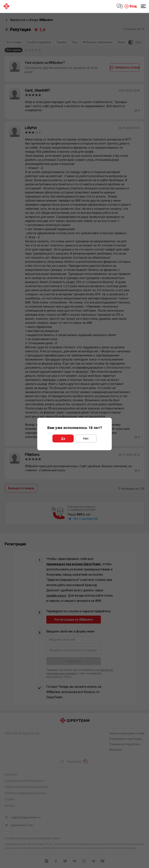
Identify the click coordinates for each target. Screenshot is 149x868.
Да (63, 439)
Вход (131, 6)
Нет (86, 439)
